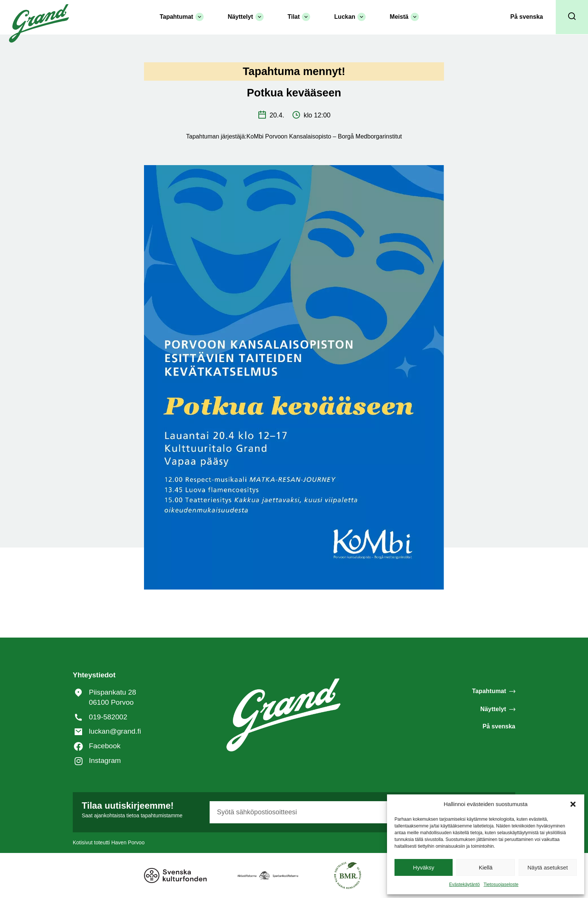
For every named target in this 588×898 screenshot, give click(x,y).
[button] (573, 804)
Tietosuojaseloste (501, 884)
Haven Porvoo (128, 842)
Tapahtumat (182, 17)
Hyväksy (424, 867)
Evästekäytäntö (464, 884)
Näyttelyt (246, 17)
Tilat (299, 17)
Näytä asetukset (548, 867)
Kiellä (486, 867)
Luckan (350, 17)
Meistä (404, 17)
